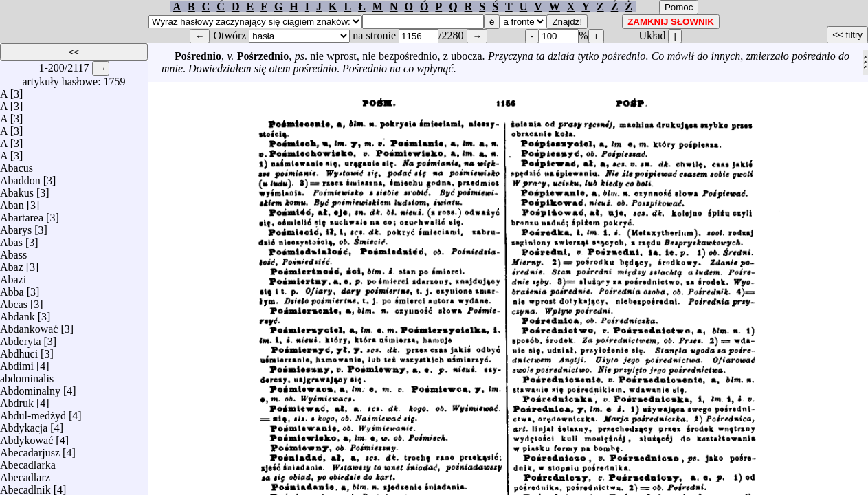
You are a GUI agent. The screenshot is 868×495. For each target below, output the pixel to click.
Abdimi (17, 363)
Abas (11, 239)
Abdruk (17, 400)
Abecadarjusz (30, 449)
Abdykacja (24, 425)
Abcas (14, 301)
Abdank (18, 313)
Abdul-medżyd (33, 412)
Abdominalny (30, 387)
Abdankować (29, 326)
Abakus (17, 189)
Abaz (12, 264)
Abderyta (21, 338)
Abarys (16, 227)
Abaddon (20, 177)
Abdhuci (19, 350)
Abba (12, 288)
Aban (12, 202)
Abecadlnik (25, 486)
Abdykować (26, 437)
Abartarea (22, 214)
